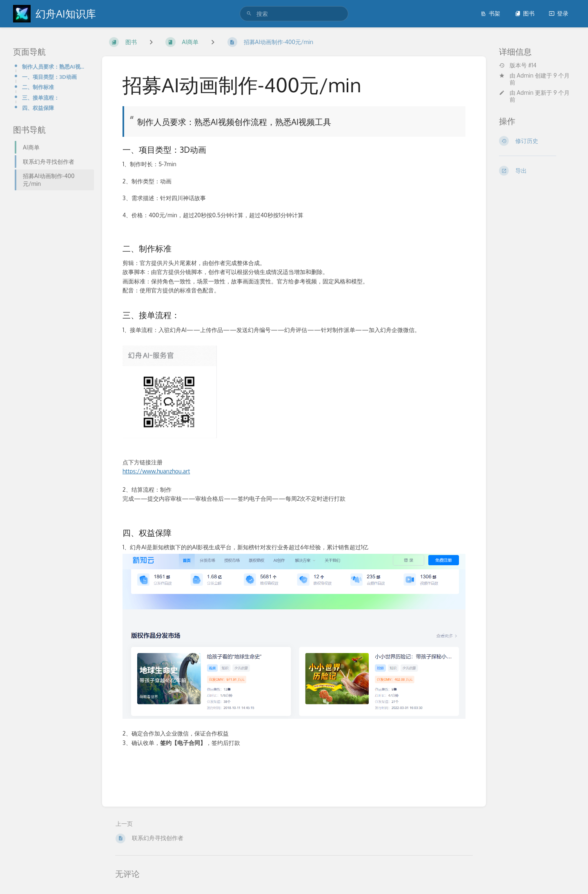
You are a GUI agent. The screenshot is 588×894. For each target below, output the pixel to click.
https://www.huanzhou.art (156, 471)
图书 (525, 13)
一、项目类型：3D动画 (49, 77)
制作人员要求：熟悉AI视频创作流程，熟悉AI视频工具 (56, 66)
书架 (490, 13)
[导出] (537, 171)
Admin (525, 75)
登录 (559, 13)
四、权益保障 (38, 108)
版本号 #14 (518, 65)
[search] (294, 14)
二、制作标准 (38, 87)
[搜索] (249, 14)
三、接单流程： (41, 97)
